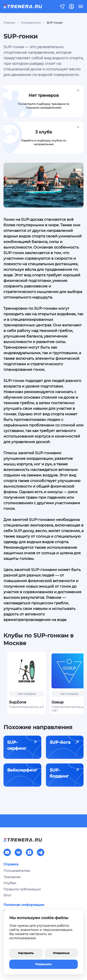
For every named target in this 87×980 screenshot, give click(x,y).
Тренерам (12, 877)
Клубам (10, 883)
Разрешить (43, 964)
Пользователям (17, 871)
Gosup (58, 702)
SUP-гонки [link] (55, 23)
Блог (8, 895)
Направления (31, 23)
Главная (9, 23)
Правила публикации (22, 889)
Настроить (26, 953)
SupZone (18, 702)
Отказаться (61, 953)
